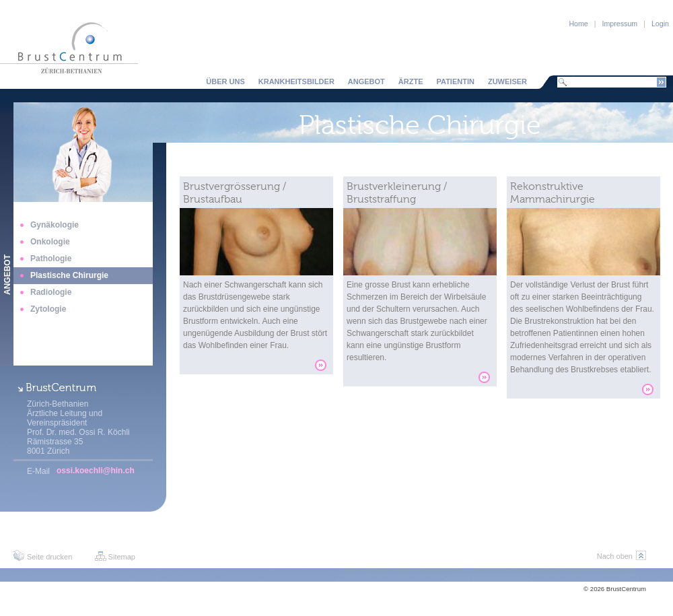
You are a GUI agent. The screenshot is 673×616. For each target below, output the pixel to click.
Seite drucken (49, 557)
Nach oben (615, 556)
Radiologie (51, 292)
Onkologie (50, 242)
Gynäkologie (55, 225)
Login (660, 24)
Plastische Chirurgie (69, 275)
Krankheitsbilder (296, 81)
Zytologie (48, 309)
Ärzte (411, 81)
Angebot (366, 81)
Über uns (225, 81)
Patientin (456, 81)
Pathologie (51, 259)
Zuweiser (507, 81)
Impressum (620, 24)
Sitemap (122, 557)
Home (578, 24)
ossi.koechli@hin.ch (96, 471)
